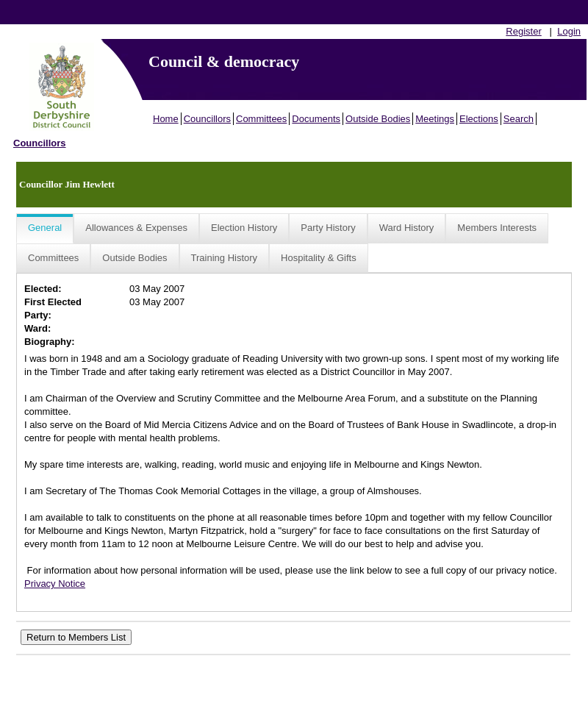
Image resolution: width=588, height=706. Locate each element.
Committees (261, 119)
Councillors (207, 119)
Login (569, 31)
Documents (316, 119)
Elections (479, 119)
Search (519, 119)
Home (166, 119)
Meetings (435, 119)
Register (523, 31)
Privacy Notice (55, 584)
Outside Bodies (378, 119)
